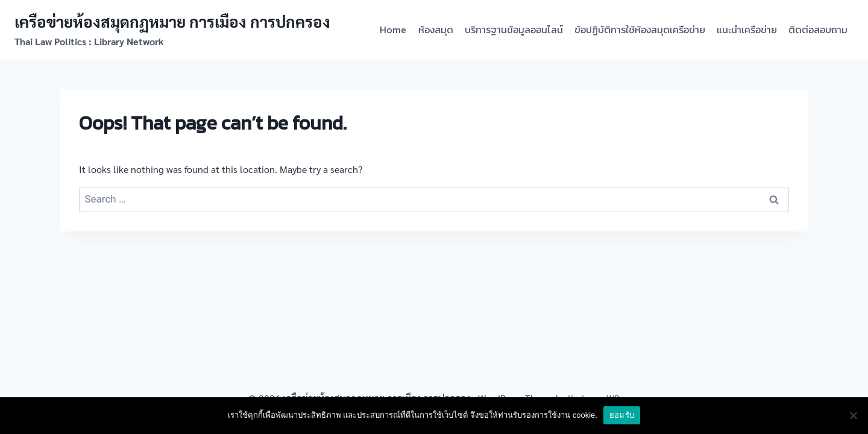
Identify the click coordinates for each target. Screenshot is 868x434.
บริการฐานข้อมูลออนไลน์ (514, 30)
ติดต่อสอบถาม (818, 30)
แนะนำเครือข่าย (747, 30)
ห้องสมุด (436, 30)
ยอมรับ (622, 415)
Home (393, 30)
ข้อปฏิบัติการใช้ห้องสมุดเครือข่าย (640, 30)
